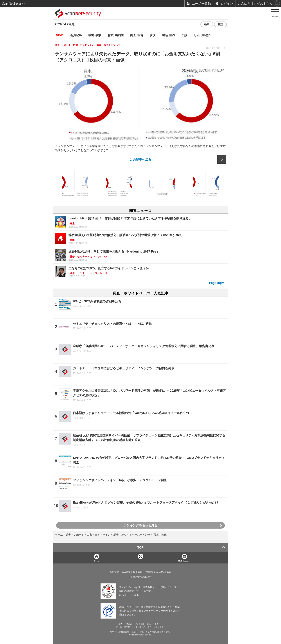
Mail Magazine (184, 561)
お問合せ (114, 572)
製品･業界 (168, 35)
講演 (153, 35)
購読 (220, 24)
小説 (184, 35)
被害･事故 (95, 35)
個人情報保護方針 (142, 577)
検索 (207, 24)
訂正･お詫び (202, 35)
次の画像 (222, 159)
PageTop (215, 283)
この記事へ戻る (140, 159)
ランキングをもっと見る (140, 525)
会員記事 (76, 35)
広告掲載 (126, 572)
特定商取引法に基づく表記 (158, 572)
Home (97, 561)
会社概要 (137, 572)
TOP (141, 547)
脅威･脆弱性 (116, 35)
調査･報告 (137, 35)
